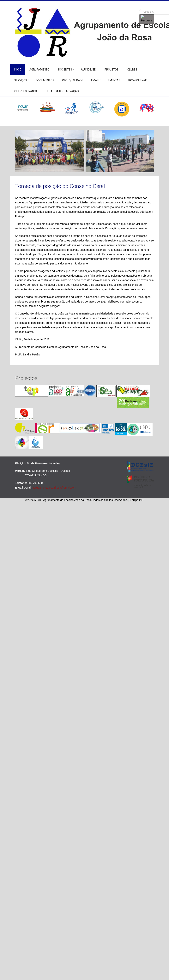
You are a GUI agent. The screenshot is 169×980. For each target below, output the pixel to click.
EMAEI (95, 80)
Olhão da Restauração (62, 91)
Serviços (21, 80)
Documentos (45, 80)
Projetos (112, 70)
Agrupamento (39, 70)
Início (18, 70)
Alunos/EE (88, 70)
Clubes (132, 70)
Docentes (65, 70)
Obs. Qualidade (73, 80)
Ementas (114, 80)
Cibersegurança (26, 91)
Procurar (139, 9)
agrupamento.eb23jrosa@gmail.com (54, 488)
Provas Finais (138, 80)
